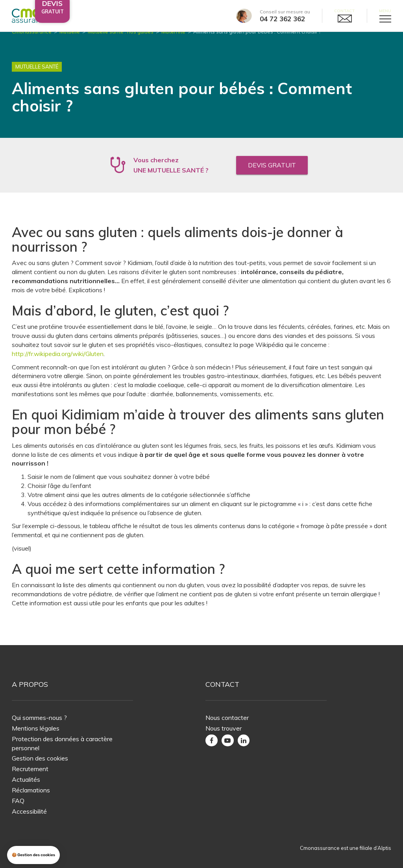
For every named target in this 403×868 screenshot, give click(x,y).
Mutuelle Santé (37, 76)
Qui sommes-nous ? (39, 718)
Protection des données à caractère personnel (62, 743)
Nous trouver (224, 728)
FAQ (18, 801)
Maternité (173, 41)
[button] (33, 855)
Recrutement (30, 769)
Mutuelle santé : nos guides (121, 41)
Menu (385, 11)
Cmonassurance (32, 41)
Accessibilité (29, 811)
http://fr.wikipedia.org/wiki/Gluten (58, 363)
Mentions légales (36, 728)
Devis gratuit (272, 174)
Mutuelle (70, 41)
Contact (345, 11)
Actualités (26, 779)
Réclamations (31, 790)
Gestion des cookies (40, 758)
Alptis (384, 848)
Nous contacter (227, 718)
